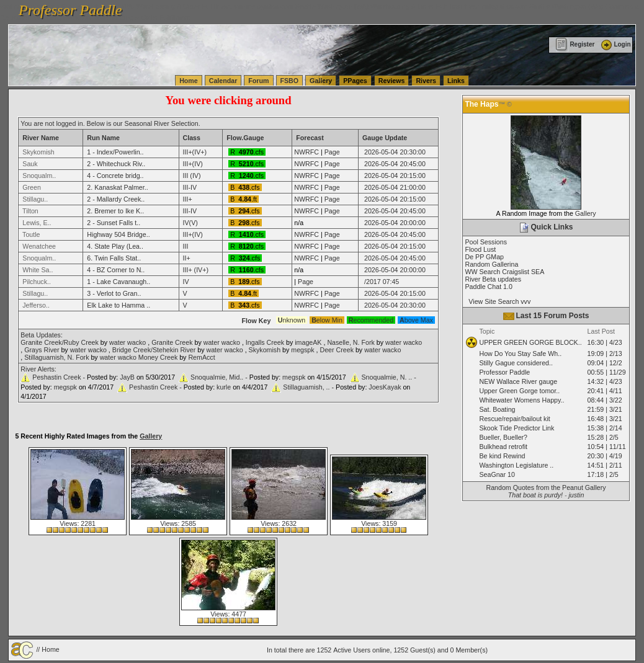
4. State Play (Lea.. (115, 246)
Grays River (42, 350)
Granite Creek (172, 342)
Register (575, 44)
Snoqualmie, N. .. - (389, 377)
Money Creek (158, 357)
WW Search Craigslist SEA (504, 272)
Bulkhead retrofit (503, 447)
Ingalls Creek (265, 342)
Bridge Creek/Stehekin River (154, 350)
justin (576, 495)
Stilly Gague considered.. (516, 363)
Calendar (223, 81)
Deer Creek (336, 350)
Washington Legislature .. (516, 465)
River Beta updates (493, 279)
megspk (302, 350)
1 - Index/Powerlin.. (115, 152)
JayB (127, 377)
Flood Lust (480, 249)
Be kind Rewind (502, 456)
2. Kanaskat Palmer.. (117, 187)
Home (189, 81)
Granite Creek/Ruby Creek (60, 342)
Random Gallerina (491, 264)
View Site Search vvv (498, 301)
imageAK (308, 342)
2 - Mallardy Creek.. (116, 199)
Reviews (392, 81)
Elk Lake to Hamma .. (119, 305)
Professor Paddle (504, 372)
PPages (355, 81)
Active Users (352, 650)
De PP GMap (484, 257)
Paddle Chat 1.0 (488, 287)
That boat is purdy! (535, 495)
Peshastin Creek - (60, 377)
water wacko (127, 342)
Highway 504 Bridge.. (118, 234)
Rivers (426, 81)
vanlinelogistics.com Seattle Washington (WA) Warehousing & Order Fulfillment (351, 6)
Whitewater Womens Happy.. (521, 400)
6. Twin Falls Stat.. (114, 258)
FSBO (290, 81)
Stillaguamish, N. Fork (56, 357)
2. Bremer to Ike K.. (115, 211)
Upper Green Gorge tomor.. (519, 391)
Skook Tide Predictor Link (517, 428)
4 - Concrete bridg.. (115, 176)
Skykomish (265, 350)
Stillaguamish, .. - (309, 387)
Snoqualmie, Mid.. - (220, 377)
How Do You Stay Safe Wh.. (520, 354)
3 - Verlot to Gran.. (114, 293)
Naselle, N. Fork (351, 342)
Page (332, 152)
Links (456, 81)
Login (615, 44)
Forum (258, 81)
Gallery (321, 81)
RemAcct (201, 357)
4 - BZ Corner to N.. (116, 270)
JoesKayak (385, 387)
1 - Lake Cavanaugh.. (119, 282)
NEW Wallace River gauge (518, 381)
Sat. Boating (497, 409)
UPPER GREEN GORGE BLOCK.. (530, 342)
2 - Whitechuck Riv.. (116, 164)
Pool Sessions (486, 242)
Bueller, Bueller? (503, 437)
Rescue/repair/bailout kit (514, 419)
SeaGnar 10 (497, 474)
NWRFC (306, 152)
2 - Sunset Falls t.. (114, 223)
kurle (224, 387)
